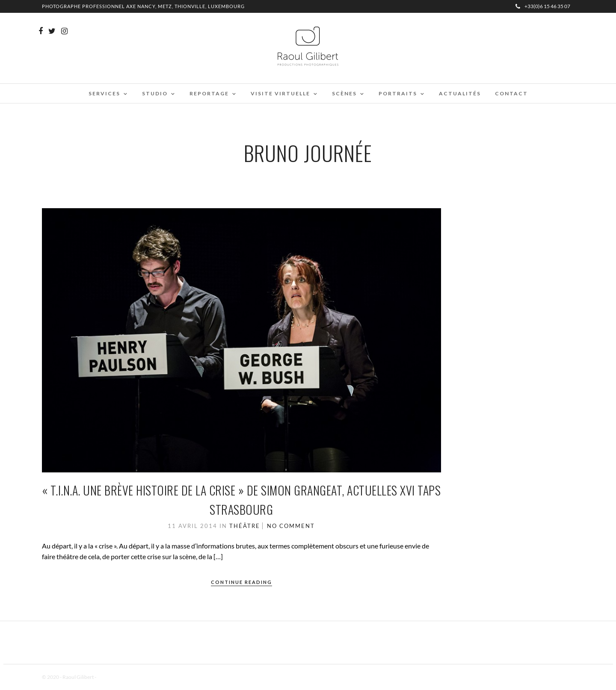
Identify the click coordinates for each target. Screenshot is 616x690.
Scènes (344, 93)
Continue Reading (241, 582)
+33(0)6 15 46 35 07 (543, 6)
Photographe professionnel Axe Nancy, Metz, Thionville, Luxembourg (143, 6)
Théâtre (245, 526)
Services (104, 93)
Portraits (398, 93)
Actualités (460, 93)
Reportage (209, 93)
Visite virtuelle (280, 93)
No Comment (291, 526)
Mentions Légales (116, 677)
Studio (155, 93)
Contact (511, 93)
